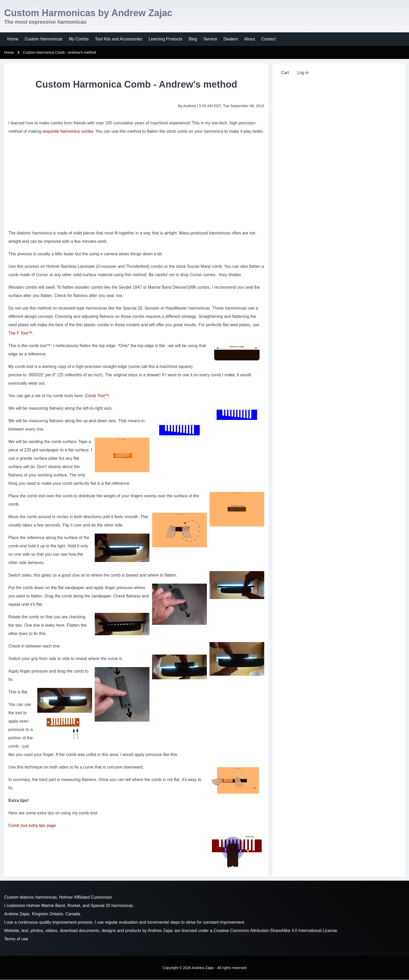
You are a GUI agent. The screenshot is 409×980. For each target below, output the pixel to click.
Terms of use (16, 939)
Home (9, 52)
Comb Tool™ (97, 396)
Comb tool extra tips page (32, 825)
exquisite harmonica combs (68, 131)
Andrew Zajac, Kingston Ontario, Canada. (43, 914)
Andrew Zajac (160, 931)
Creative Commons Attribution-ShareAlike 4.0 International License (275, 931)
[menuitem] (13, 39)
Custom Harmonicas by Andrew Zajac (88, 13)
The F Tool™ (20, 333)
